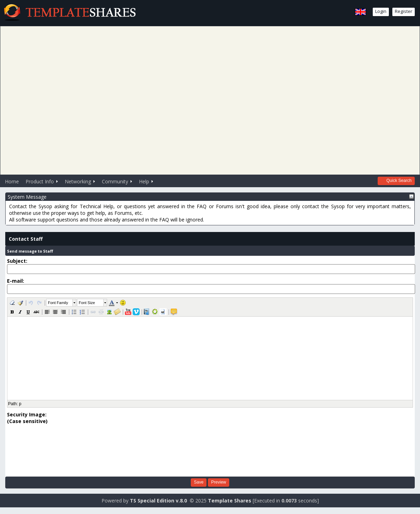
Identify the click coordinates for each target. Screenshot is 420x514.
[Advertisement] (207, 100)
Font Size (87, 303)
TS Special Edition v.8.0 (158, 501)
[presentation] (36, 450)
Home (12, 181)
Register (404, 11)
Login (381, 11)
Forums (225, 206)
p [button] (20, 404)
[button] (12, 303)
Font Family (58, 303)
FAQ (202, 206)
